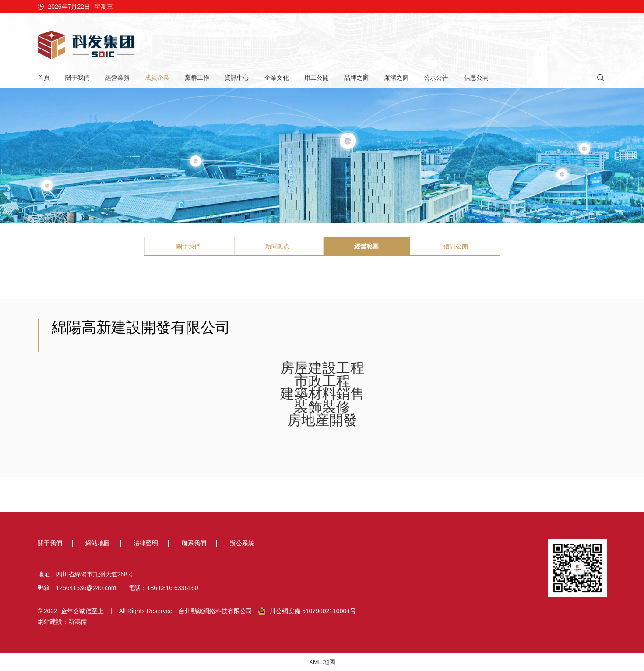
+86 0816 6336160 (172, 588)
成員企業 (157, 78)
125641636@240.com (86, 588)
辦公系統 (242, 543)
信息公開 (476, 78)
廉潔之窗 (396, 78)
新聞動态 (278, 246)
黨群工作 (197, 78)
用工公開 (317, 78)
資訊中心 (237, 78)
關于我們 (77, 78)
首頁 (44, 78)
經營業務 (117, 78)
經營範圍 (366, 246)
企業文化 (277, 78)
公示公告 (436, 78)
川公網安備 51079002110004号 (307, 611)
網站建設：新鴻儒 (62, 622)
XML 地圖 (322, 662)
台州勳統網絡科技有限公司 (215, 611)
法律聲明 (146, 543)
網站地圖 (98, 543)
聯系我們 (194, 543)
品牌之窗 (356, 78)
